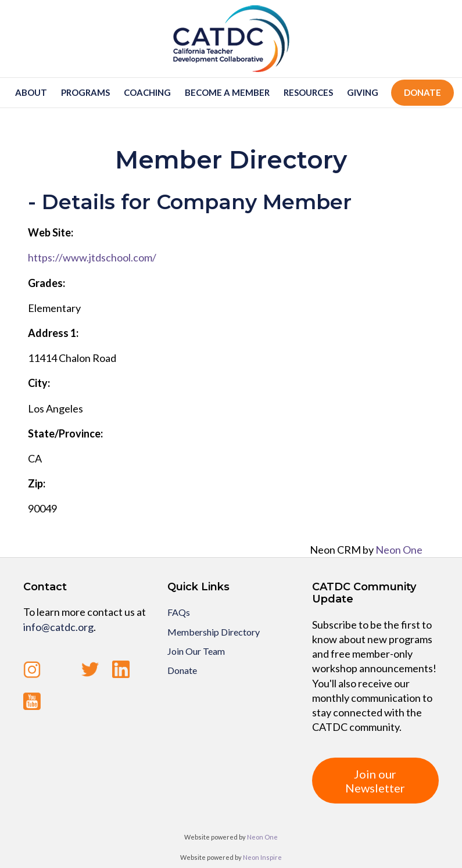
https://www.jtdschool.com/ (92, 257)
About (31, 92)
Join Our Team (196, 651)
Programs (85, 92)
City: (39, 383)
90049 (42, 508)
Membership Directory (214, 632)
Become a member (227, 92)
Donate (422, 92)
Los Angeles (55, 408)
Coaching (147, 92)
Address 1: (53, 333)
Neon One (399, 550)
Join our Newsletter (375, 781)
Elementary (54, 308)
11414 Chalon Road (72, 358)
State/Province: (65, 433)
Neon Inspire (262, 857)
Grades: (46, 283)
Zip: (37, 483)
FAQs (179, 612)
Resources (308, 92)
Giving (363, 92)
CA (35, 458)
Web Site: (51, 232)
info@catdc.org (58, 627)
